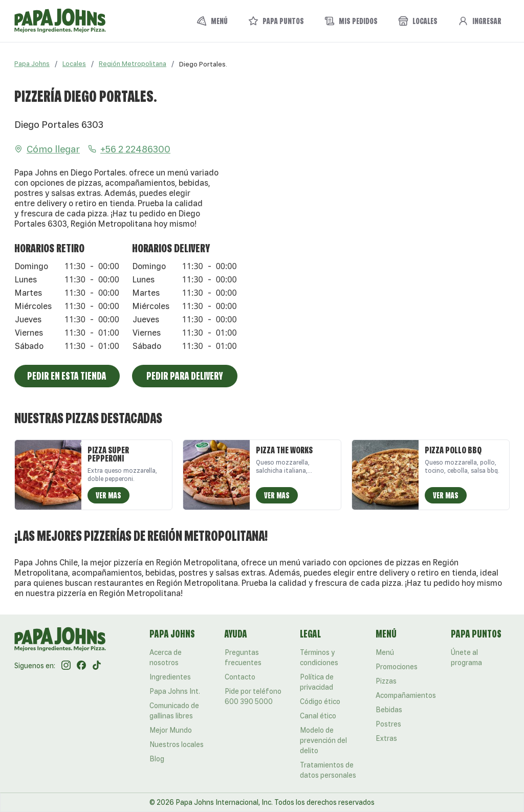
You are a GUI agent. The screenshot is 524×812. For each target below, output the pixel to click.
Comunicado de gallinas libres (174, 711)
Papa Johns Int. (175, 691)
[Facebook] (81, 666)
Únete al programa (466, 657)
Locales (74, 64)
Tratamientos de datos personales (328, 770)
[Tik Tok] (97, 666)
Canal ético (318, 716)
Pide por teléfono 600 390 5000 (253, 696)
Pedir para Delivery (184, 376)
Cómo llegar (47, 149)
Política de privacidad (317, 682)
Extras (386, 738)
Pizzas (386, 681)
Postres (388, 724)
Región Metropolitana (133, 64)
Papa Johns (32, 64)
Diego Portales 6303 (59, 124)
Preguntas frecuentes (243, 657)
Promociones (397, 667)
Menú (385, 652)
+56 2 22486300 (129, 149)
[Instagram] (66, 666)
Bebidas (389, 710)
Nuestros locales (177, 744)
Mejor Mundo (171, 730)
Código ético (320, 701)
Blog (157, 759)
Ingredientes (170, 677)
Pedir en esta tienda (67, 376)
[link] (203, 64)
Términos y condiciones (319, 657)
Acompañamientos (406, 695)
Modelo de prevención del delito (323, 740)
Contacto (240, 677)
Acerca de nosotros (166, 657)
